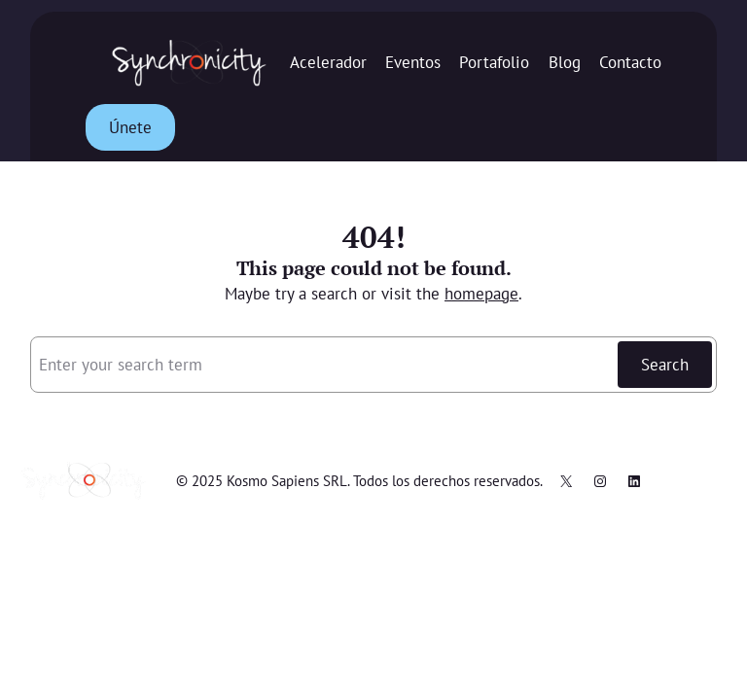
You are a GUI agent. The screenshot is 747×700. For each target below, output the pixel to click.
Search (665, 365)
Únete (130, 127)
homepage (481, 294)
